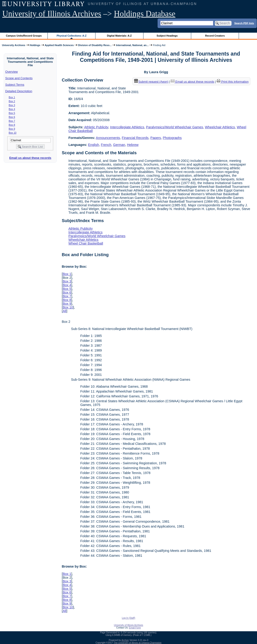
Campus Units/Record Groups (24, 36)
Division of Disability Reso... (95, 45)
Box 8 (12, 125)
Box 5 (12, 113)
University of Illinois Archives (52, 14)
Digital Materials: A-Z (119, 36)
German (119, 145)
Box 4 (12, 109)
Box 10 (13, 133)
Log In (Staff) (129, 618)
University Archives (13, 45)
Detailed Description (19, 91)
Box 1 (12, 97)
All (64, 311)
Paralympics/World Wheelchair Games (175, 127)
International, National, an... (132, 45)
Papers (156, 138)
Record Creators (215, 36)
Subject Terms (15, 85)
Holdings (35, 45)
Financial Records (135, 138)
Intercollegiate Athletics (127, 127)
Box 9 (12, 129)
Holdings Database (145, 14)
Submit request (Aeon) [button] (151, 82)
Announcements (108, 138)
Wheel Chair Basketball (86, 243)
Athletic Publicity (96, 127)
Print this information (233, 82)
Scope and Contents (19, 78)
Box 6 (12, 117)
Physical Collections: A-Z (71, 36)
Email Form (135, 628)
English (94, 145)
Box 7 (12, 121)
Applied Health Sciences (59, 45)
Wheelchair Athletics (220, 127)
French (106, 145)
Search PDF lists (244, 23)
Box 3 (12, 105)
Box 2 (12, 101)
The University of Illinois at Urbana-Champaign (138, 643)
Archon (125, 640)
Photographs (172, 138)
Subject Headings (167, 36)
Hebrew (133, 145)
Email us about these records (30, 158)
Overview (12, 72)
